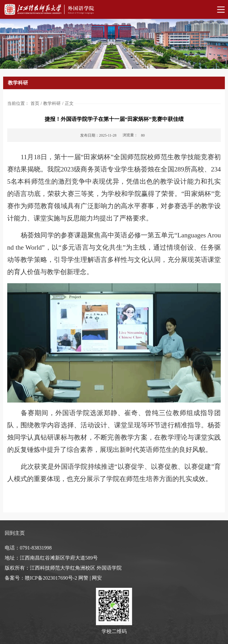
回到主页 (15, 533)
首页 (35, 103)
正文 (69, 103)
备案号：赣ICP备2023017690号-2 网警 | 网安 (53, 578)
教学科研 (52, 103)
